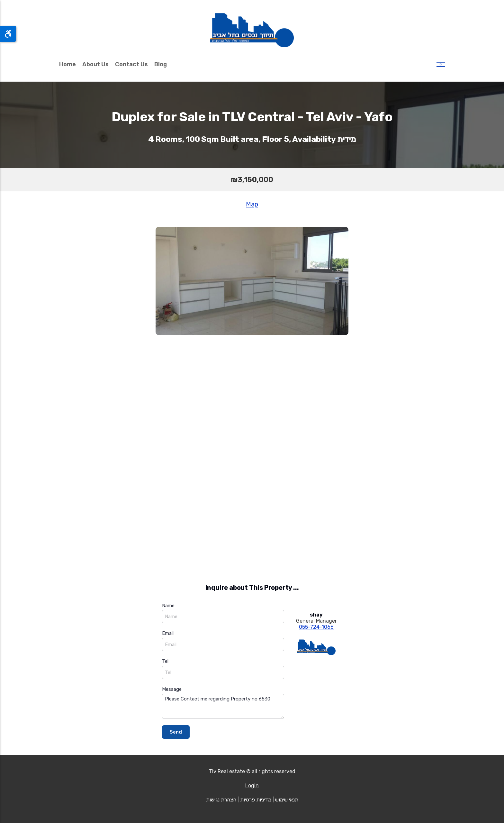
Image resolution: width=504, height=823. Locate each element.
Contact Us (131, 64)
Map (252, 204)
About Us (95, 64)
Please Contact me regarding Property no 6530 (223, 706)
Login (252, 786)
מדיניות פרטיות (256, 800)
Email (168, 633)
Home (67, 64)
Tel (165, 661)
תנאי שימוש (287, 800)
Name (168, 606)
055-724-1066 (316, 627)
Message (172, 689)
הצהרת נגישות (221, 800)
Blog (161, 64)
